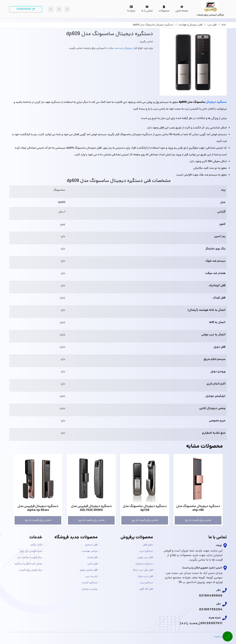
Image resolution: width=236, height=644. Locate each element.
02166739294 (211, 610)
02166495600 (211, 596)
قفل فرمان (92, 558)
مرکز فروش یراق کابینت (31, 570)
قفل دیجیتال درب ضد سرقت (123, 48)
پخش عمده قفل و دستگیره (28, 564)
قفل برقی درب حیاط (143, 570)
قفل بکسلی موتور (89, 570)
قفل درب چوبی (145, 558)
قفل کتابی (92, 564)
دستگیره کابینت (90, 583)
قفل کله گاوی (146, 589)
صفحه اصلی (182, 9)
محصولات (164, 9)
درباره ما (131, 9)
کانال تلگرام (36, 545)
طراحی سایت (220, 637)
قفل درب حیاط (145, 577)
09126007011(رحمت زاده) (201, 623)
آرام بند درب (91, 577)
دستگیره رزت (146, 583)
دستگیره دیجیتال (216, 102)
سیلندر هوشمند (90, 551)
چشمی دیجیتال (90, 589)
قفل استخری (91, 545)
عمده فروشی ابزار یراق (31, 551)
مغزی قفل (148, 545)
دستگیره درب (146, 551)
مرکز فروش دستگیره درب (30, 558)
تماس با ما (147, 9)
